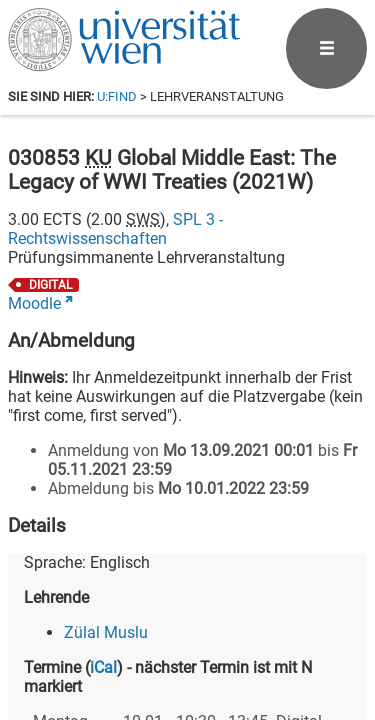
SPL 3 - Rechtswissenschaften (115, 229)
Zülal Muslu (106, 632)
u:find (117, 96)
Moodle (34, 303)
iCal (103, 667)
